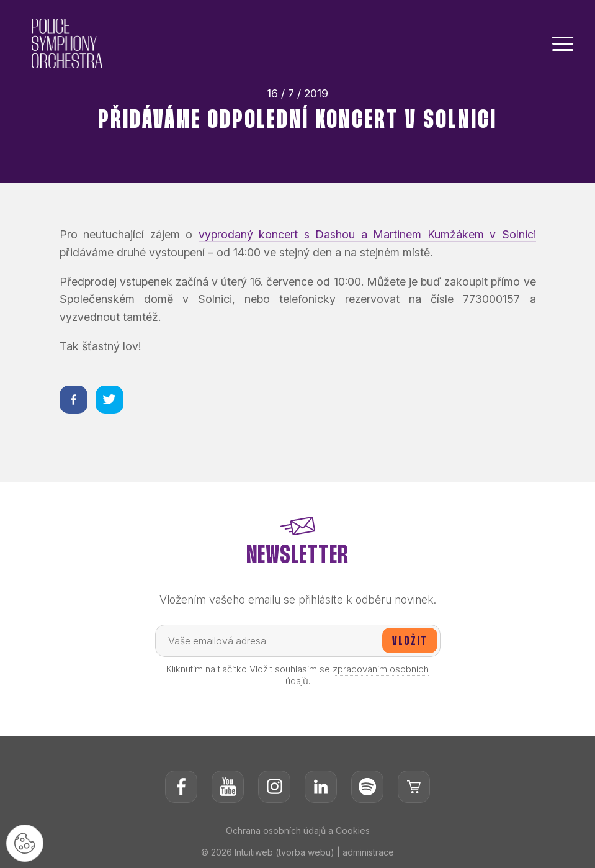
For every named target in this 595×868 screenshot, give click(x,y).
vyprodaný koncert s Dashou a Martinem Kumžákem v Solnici (367, 234)
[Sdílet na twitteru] (110, 400)
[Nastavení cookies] (25, 843)
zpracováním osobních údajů (357, 675)
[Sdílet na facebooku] (74, 400)
